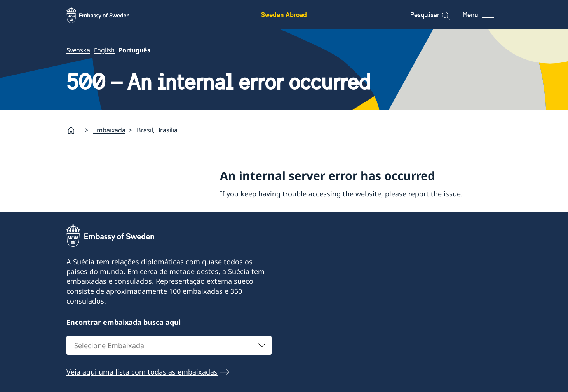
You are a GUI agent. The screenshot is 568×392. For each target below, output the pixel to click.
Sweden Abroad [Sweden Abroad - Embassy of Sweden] (284, 15)
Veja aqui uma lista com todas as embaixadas (142, 371)
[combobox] (169, 345)
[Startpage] (74, 130)
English (105, 50)
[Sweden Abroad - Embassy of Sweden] (105, 15)
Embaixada (109, 130)
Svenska (78, 50)
